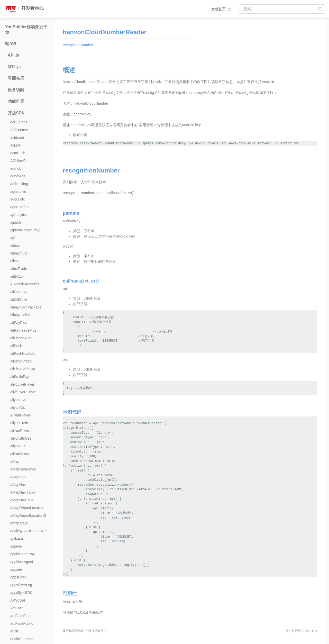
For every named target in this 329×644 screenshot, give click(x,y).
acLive (15, 145)
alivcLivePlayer (22, 384)
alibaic (15, 246)
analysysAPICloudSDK (29, 531)
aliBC (15, 261)
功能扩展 (16, 101)
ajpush (16, 222)
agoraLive (18, 192)
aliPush (16, 346)
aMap (15, 461)
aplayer (16, 546)
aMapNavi (18, 485)
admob (16, 168)
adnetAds (18, 176)
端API (11, 44)
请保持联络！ (98, 631)
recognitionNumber (78, 45)
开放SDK (16, 113)
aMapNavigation (23, 492)
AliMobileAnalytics (25, 284)
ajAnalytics (19, 215)
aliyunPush (19, 423)
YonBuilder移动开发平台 (26, 29)
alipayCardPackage (26, 307)
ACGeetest (19, 130)
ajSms (15, 238)
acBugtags (19, 122)
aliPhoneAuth (21, 338)
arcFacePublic (22, 623)
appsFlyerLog (21, 585)
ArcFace (17, 608)
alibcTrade (19, 269)
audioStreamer (22, 639)
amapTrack (19, 523)
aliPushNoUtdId (23, 353)
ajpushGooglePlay (25, 230)
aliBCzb (16, 276)
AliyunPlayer (20, 415)
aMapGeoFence (23, 469)
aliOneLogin (20, 292)
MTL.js (14, 67)
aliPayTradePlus (23, 330)
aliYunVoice (20, 454)
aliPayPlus (19, 323)
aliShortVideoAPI (24, 369)
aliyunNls (18, 407)
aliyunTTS (18, 446)
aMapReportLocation (27, 508)
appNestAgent (22, 562)
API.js (13, 55)
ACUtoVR (18, 161)
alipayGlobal (20, 315)
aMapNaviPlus (22, 500)
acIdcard (17, 138)
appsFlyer (18, 577)
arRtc (15, 631)
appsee (16, 569)
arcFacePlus (20, 616)
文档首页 (222, 9)
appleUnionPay (22, 554)
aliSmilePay (20, 377)
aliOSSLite (19, 300)
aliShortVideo (21, 361)
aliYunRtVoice (21, 431)
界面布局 (16, 78)
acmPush (18, 153)
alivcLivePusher (23, 392)
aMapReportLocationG (28, 515)
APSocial (18, 600)
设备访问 (16, 90)
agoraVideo (19, 207)
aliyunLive (18, 400)
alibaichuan (19, 253)
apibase (17, 539)
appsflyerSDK (21, 593)
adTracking (19, 184)
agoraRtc (18, 199)
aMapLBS (18, 477)
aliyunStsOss (21, 438)
